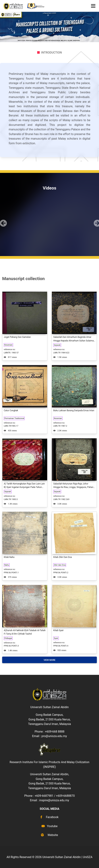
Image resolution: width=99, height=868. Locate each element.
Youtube (50, 826)
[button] (2, 220)
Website (49, 835)
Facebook (49, 817)
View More (50, 660)
